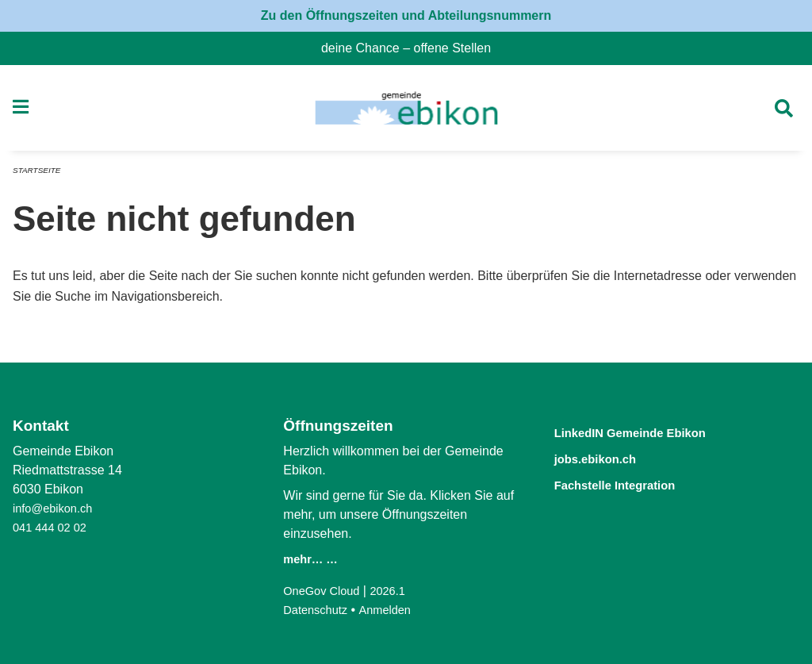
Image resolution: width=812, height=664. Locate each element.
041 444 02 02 (53, 527)
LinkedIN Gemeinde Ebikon (652, 432)
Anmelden (393, 610)
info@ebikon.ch (57, 508)
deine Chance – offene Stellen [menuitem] (412, 48)
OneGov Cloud (325, 591)
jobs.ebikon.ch (607, 457)
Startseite (39, 176)
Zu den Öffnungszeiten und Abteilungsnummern (406, 15)
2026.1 (397, 591)
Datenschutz (318, 610)
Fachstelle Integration (632, 483)
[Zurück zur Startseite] (406, 111)
